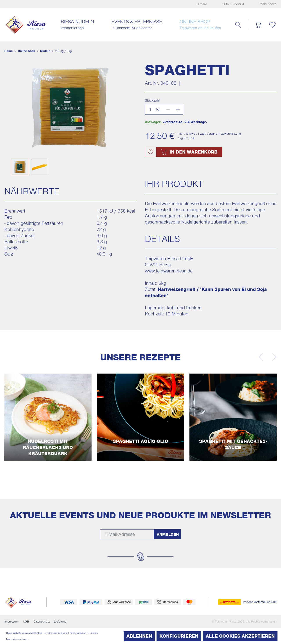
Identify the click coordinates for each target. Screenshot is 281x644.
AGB (26, 622)
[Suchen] (238, 25)
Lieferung (60, 622)
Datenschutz (41, 622)
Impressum (11, 622)
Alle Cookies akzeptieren (240, 636)
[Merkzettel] (272, 25)
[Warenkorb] (258, 25)
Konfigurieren (179, 636)
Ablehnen (139, 636)
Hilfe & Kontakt (233, 4)
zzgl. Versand (209, 134)
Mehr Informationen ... (18, 639)
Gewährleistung (231, 134)
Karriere (201, 4)
